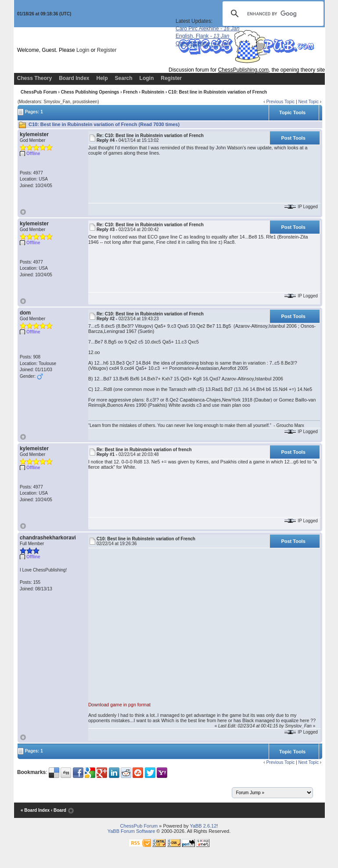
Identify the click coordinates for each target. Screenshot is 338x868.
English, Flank (202, 36)
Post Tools (293, 138)
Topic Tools (292, 112)
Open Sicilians (203, 43)
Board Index (74, 78)
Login (83, 50)
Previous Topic (280, 102)
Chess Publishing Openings (90, 92)
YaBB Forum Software (131, 831)
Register (107, 50)
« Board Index (35, 810)
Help (102, 78)
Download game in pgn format (119, 705)
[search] (272, 14)
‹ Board (59, 810)
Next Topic (308, 102)
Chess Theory (34, 78)
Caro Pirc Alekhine (207, 29)
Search (124, 78)
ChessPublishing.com (243, 70)
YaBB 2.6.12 (203, 826)
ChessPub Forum (39, 92)
